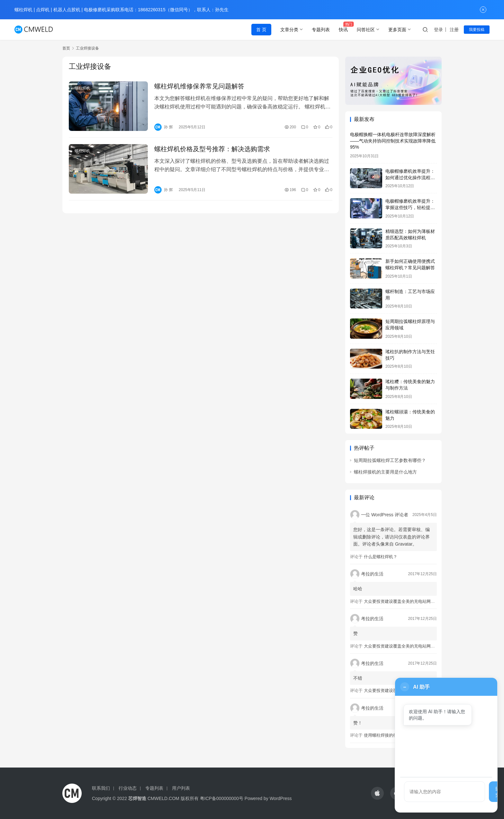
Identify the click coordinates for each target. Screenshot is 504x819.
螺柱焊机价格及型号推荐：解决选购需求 (212, 149)
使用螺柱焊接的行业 (383, 735)
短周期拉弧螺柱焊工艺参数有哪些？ (390, 460)
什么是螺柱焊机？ (381, 557)
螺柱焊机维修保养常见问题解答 (199, 86)
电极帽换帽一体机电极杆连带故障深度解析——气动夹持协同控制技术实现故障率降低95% (393, 141)
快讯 (343, 30)
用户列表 (181, 788)
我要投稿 (477, 30)
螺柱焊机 (82, 88)
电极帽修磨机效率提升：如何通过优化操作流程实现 (410, 177)
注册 (454, 30)
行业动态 (128, 788)
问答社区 (366, 30)
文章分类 (289, 30)
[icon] (377, 793)
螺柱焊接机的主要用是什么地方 (385, 472)
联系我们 (101, 788)
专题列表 (321, 30)
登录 (438, 30)
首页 (66, 48)
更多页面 (397, 30)
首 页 (261, 30)
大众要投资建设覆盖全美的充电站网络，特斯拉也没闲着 (416, 601)
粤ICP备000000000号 (222, 798)
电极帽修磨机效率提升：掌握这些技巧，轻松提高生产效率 (410, 207)
